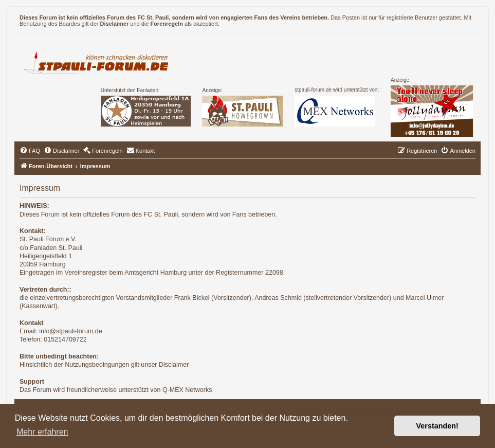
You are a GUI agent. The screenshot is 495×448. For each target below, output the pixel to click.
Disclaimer (115, 24)
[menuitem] (30, 151)
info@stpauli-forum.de (70, 331)
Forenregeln (167, 24)
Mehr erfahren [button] (42, 432)
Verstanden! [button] (437, 426)
